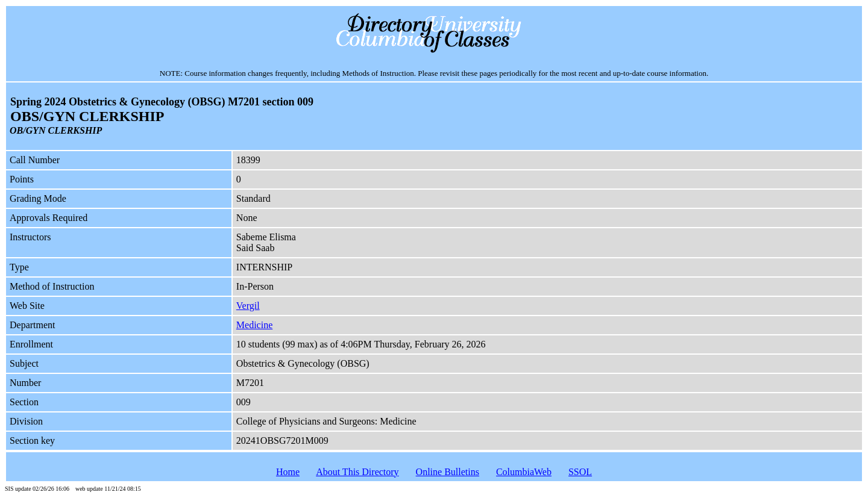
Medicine (254, 325)
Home (288, 472)
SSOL (580, 472)
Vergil (248, 306)
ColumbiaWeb (524, 472)
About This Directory (357, 472)
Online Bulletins (448, 472)
